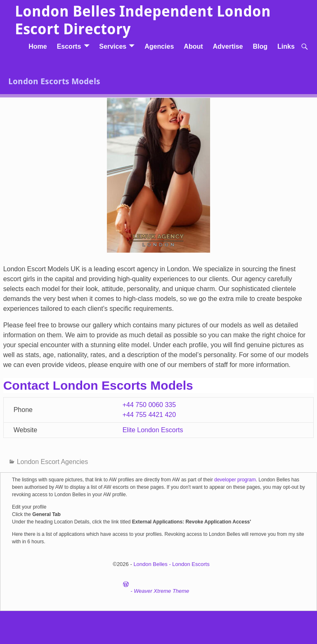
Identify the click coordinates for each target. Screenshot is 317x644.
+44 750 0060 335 (149, 405)
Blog (260, 46)
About (193, 46)
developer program (235, 480)
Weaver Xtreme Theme (161, 591)
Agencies (159, 46)
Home (38, 46)
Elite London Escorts (153, 430)
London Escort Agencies (53, 462)
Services (113, 46)
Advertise (228, 46)
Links (286, 46)
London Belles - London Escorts (171, 564)
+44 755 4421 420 (149, 415)
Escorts (69, 46)
